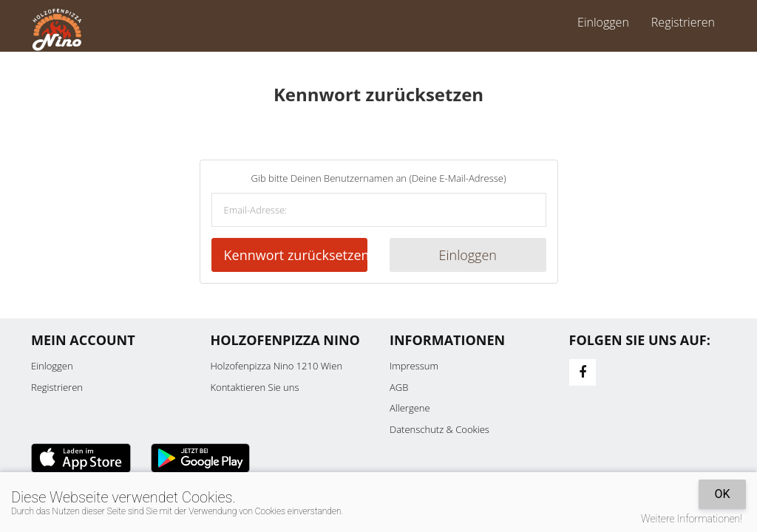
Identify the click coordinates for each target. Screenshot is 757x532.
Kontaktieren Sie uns (255, 387)
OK (722, 494)
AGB (399, 387)
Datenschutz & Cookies (439, 429)
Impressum (414, 366)
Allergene (410, 408)
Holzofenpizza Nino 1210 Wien (277, 366)
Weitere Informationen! (692, 519)
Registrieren (683, 22)
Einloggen (603, 22)
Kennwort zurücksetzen (296, 255)
